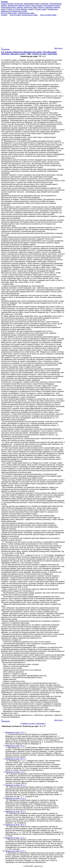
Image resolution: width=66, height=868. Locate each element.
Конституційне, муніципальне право (45, 5)
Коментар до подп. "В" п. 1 (16, 759)
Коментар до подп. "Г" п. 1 (15, 772)
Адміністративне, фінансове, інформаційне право (20, 4)
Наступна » (59, 48)
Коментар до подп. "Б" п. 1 (16, 746)
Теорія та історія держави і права (20, 9)
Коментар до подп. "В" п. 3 (16, 825)
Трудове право (40, 9)
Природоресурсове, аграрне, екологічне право (19, 7)
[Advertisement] (33, 31)
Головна (4, 15)
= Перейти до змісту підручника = (33, 724)
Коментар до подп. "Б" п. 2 (16, 785)
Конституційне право (9, 13)
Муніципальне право (26, 13)
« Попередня (5, 48)
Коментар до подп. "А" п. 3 (16, 798)
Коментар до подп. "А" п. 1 (16, 732)
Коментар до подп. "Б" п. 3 (16, 811)
